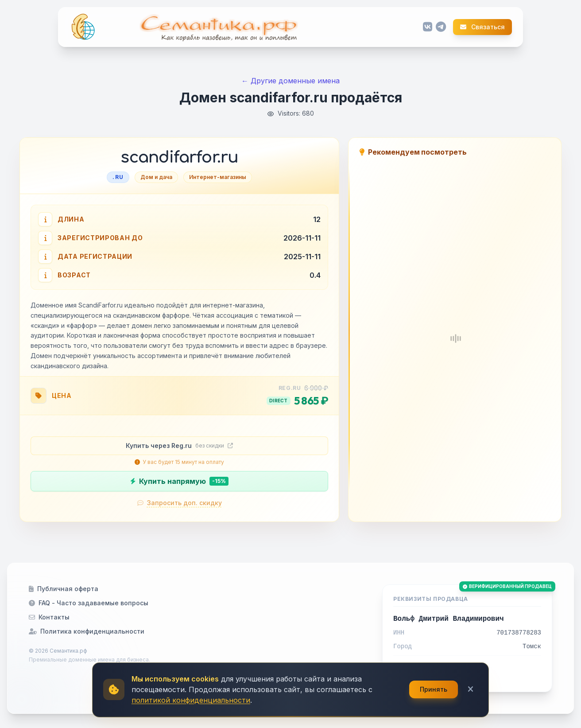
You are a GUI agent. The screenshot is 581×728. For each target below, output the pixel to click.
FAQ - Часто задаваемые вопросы (89, 603)
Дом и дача (156, 177)
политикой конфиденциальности (191, 700)
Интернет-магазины (218, 177)
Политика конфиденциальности (87, 631)
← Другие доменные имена (290, 81)
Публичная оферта (64, 589)
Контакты (49, 617)
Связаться (482, 27)
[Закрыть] (471, 689)
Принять (434, 689)
